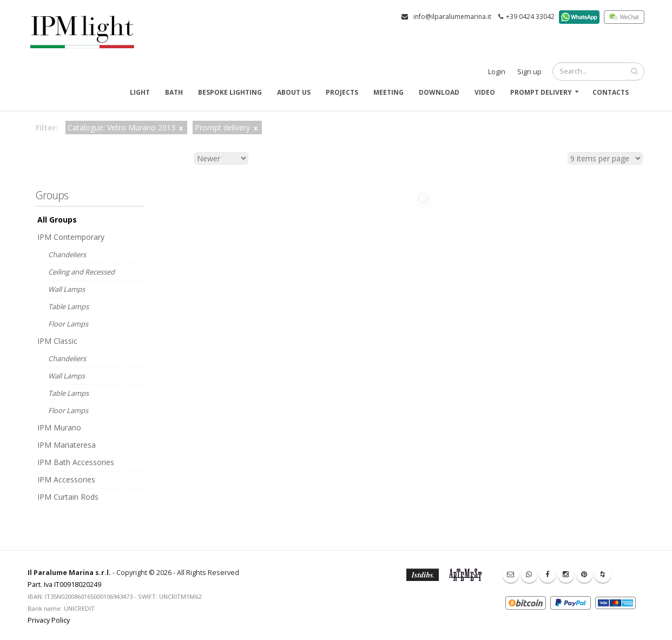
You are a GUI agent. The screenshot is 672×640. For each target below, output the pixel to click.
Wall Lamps (67, 289)
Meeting (388, 92)
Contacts (611, 92)
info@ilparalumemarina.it (452, 17)
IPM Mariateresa (67, 445)
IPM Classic (57, 341)
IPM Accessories (66, 479)
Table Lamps (68, 306)
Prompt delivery (541, 92)
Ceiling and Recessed (81, 272)
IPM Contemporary (71, 237)
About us (294, 92)
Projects (342, 92)
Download (439, 92)
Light (140, 92)
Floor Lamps (68, 324)
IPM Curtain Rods (68, 497)
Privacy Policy (49, 620)
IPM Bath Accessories (76, 462)
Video (485, 92)
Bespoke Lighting (230, 92)
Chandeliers (67, 254)
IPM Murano (59, 427)
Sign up (529, 72)
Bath (174, 92)
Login (497, 72)
